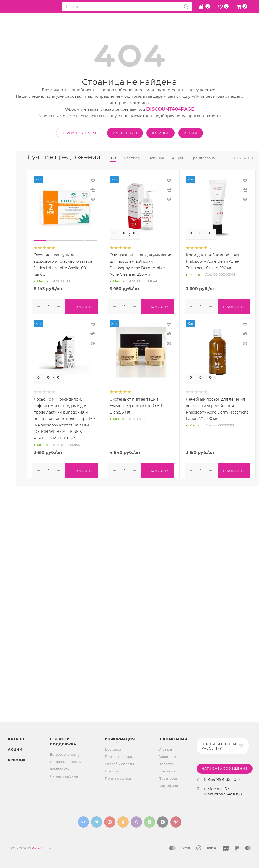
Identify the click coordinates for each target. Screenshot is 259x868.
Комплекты (60, 769)
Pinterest (176, 822)
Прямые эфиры (118, 778)
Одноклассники (123, 822)
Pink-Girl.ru (41, 848)
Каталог (17, 739)
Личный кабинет (65, 776)
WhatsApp (149, 822)
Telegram (97, 822)
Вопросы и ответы (66, 762)
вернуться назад (80, 133)
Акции (15, 749)
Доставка (113, 749)
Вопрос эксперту (65, 754)
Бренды (17, 760)
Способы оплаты (119, 764)
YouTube (110, 822)
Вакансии (167, 757)
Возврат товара (118, 757)
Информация (120, 739)
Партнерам (169, 778)
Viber (136, 822)
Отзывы (165, 749)
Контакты (167, 771)
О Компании (173, 739)
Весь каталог (245, 158)
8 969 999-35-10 (220, 780)
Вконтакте (83, 822)
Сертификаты (170, 786)
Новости (112, 771)
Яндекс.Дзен (163, 822)
